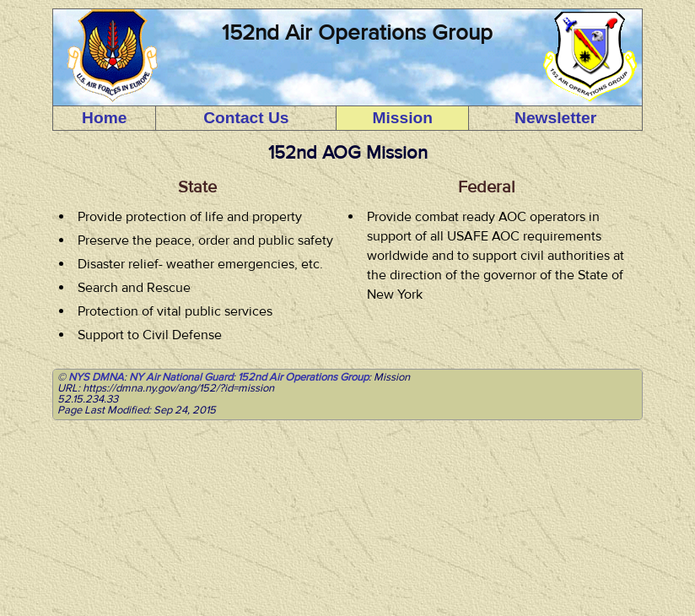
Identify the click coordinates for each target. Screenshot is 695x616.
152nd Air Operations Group (303, 377)
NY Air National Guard (181, 377)
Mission (403, 118)
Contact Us (246, 118)
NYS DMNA (96, 377)
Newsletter (555, 118)
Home (104, 118)
